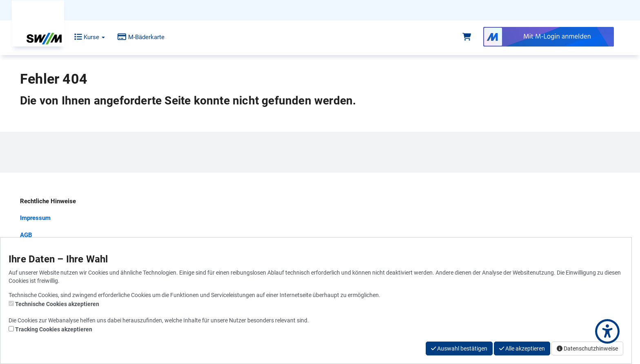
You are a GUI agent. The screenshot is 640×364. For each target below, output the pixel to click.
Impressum (35, 218)
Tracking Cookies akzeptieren (54, 329)
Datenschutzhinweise (587, 348)
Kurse (83, 37)
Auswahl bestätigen (459, 348)
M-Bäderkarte (135, 37)
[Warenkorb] (467, 37)
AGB (26, 235)
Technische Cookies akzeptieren (57, 304)
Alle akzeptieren (522, 348)
